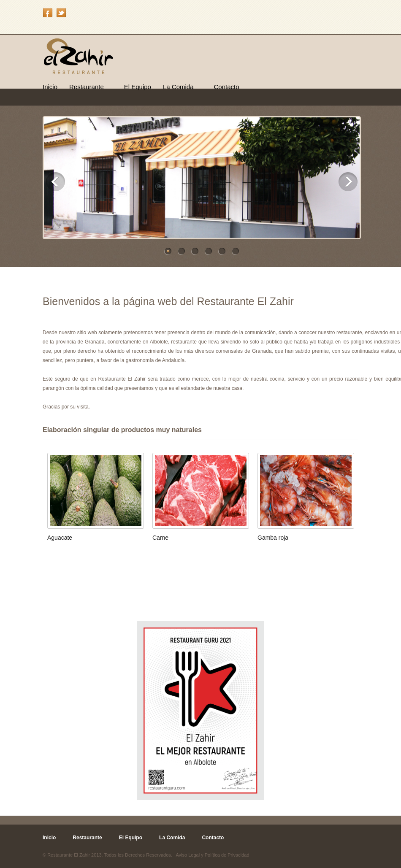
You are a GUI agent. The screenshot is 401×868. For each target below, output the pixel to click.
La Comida (178, 87)
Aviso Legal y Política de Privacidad (212, 855)
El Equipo (138, 87)
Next (348, 182)
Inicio (50, 87)
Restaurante (87, 87)
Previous (56, 182)
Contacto (227, 87)
